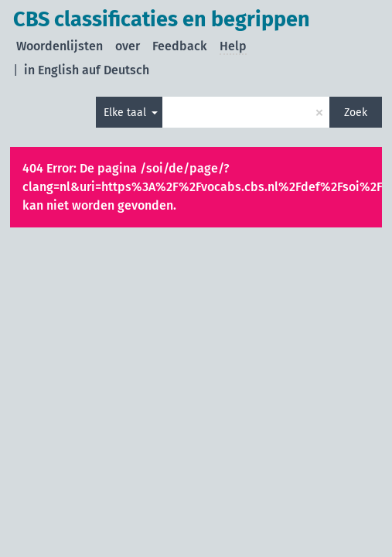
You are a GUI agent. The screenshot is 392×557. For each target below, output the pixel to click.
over (128, 46)
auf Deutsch (116, 70)
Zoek (356, 113)
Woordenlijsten (60, 46)
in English (51, 70)
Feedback (180, 46)
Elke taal (126, 113)
